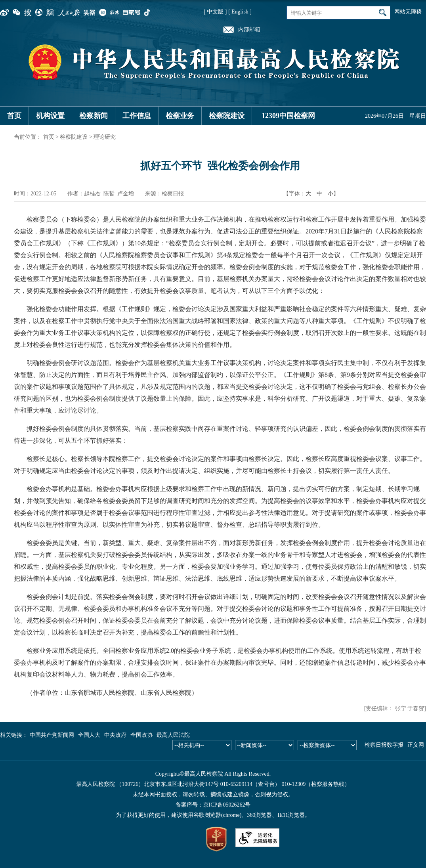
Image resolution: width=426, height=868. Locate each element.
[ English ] (240, 12)
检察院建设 (227, 116)
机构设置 (50, 116)
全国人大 (89, 735)
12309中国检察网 (288, 116)
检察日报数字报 (384, 745)
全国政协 (141, 735)
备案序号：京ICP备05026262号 (213, 805)
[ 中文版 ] (215, 12)
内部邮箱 (249, 30)
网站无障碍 (408, 12)
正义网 (416, 745)
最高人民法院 (173, 735)
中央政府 (115, 735)
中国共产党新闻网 (52, 735)
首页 (14, 116)
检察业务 (180, 116)
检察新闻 (94, 116)
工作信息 (137, 116)
